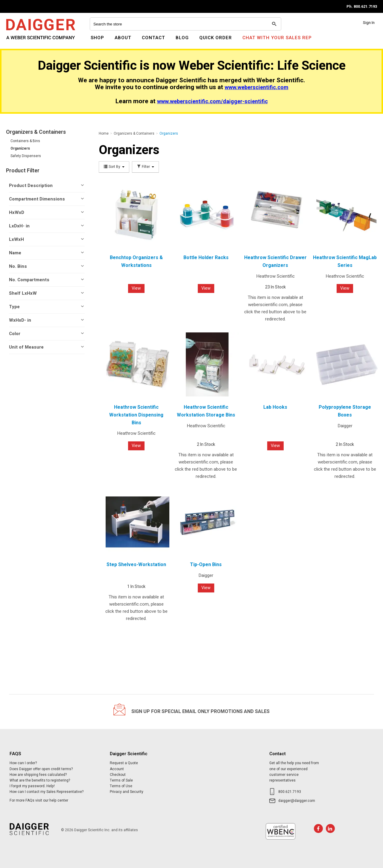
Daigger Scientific (22, 41)
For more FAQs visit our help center (39, 800)
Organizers (20, 148)
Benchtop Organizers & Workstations (136, 262)
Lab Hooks (275, 407)
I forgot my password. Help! (32, 786)
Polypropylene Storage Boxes (345, 411)
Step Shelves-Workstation (136, 565)
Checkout (118, 775)
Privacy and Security (127, 792)
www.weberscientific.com (257, 88)
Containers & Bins (25, 141)
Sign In (369, 23)
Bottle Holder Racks (206, 258)
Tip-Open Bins (206, 565)
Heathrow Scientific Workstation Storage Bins (206, 411)
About (123, 38)
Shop (97, 38)
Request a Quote (124, 763)
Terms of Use (121, 786)
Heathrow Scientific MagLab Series (345, 262)
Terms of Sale (121, 780)
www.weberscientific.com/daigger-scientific (212, 102)
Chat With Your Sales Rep (277, 38)
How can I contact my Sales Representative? (47, 792)
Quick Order (216, 38)
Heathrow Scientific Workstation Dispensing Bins (136, 415)
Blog (182, 38)
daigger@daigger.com (297, 801)
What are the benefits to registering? (40, 780)
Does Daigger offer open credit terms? (41, 769)
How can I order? (23, 763)
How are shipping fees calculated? (38, 775)
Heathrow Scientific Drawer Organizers (275, 262)
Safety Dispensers (26, 156)
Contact (153, 38)
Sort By (114, 167)
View (136, 288)
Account (117, 769)
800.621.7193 (290, 792)
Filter (145, 167)
